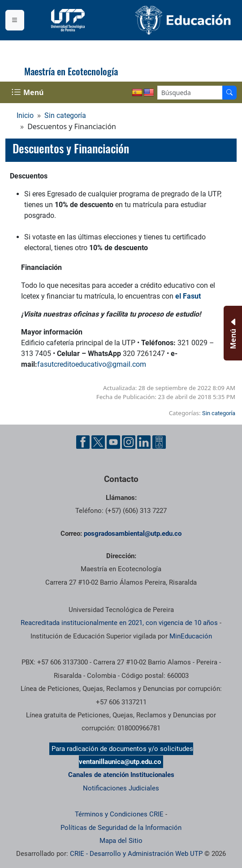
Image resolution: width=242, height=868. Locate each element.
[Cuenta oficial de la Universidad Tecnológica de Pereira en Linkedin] (144, 442)
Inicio (25, 115)
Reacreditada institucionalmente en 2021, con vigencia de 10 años (119, 623)
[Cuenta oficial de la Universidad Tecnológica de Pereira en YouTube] (113, 442)
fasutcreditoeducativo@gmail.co (89, 364)
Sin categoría (65, 115)
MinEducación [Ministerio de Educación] (191, 636)
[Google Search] (190, 93)
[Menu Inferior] (232, 333)
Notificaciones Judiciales (121, 788)
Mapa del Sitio (121, 841)
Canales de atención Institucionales (121, 775)
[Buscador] (229, 93)
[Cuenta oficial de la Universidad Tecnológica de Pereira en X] (98, 442)
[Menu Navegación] (28, 92)
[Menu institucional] (15, 20)
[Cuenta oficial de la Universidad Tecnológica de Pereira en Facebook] (83, 442)
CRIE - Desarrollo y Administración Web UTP (136, 854)
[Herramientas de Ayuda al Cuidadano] (159, 442)
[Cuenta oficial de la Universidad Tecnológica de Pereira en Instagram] (129, 442)
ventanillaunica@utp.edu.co (120, 762)
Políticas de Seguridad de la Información (121, 828)
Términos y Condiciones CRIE (119, 814)
